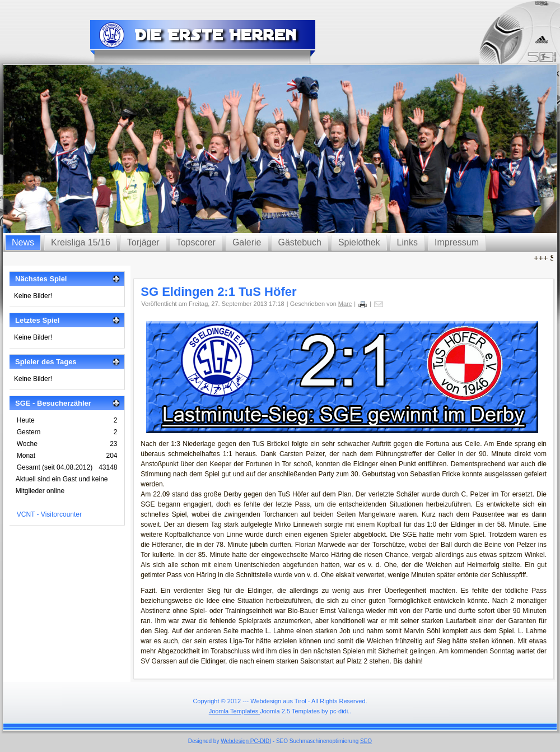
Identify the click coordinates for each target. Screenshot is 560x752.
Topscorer (196, 242)
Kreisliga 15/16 (81, 242)
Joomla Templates (235, 711)
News (23, 242)
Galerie (247, 242)
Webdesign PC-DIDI (246, 741)
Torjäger (143, 242)
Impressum (457, 242)
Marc (345, 304)
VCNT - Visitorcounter (49, 514)
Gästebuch (300, 242)
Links (407, 242)
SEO (366, 741)
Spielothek (359, 242)
